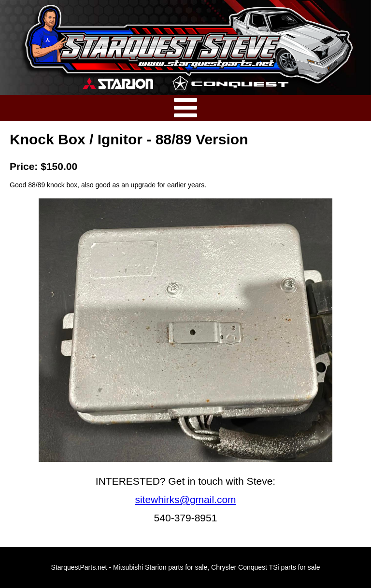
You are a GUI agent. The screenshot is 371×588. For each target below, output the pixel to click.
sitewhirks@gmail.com (185, 499)
